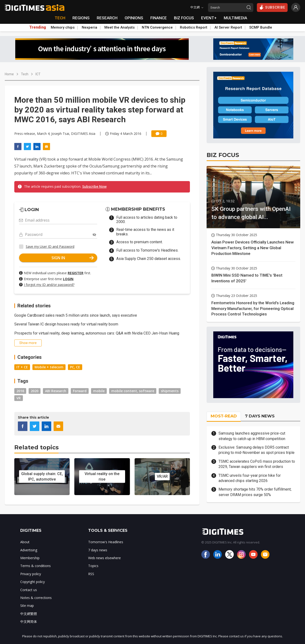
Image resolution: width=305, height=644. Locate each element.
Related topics (36, 447)
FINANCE (159, 18)
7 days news (98, 550)
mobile (99, 391)
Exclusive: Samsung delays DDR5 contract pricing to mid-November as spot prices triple (257, 450)
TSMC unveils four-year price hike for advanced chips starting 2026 (250, 478)
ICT (38, 74)
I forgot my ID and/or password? (49, 285)
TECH (60, 18)
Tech (25, 74)
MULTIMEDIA (235, 18)
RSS (91, 574)
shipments (170, 391)
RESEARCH (107, 18)
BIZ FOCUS (184, 18)
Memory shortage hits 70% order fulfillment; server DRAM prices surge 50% (255, 492)
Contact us (29, 590)
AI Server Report (228, 27)
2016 (20, 391)
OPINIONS (134, 18)
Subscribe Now (94, 186)
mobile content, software (133, 391)
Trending (38, 27)
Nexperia (89, 27)
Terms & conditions (36, 566)
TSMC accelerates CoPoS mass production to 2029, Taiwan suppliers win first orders (257, 464)
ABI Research (56, 391)
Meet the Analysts (119, 27)
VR (19, 398)
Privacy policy (31, 574)
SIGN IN (73, 258)
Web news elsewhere (104, 558)
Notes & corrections (36, 598)
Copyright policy (33, 582)
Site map (27, 606)
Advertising (29, 550)
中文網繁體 (29, 614)
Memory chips (63, 27)
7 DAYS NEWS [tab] (260, 416)
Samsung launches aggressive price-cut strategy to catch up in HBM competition (252, 436)
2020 (35, 391)
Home (9, 74)
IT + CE (22, 367)
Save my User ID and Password (50, 246)
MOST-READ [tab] (224, 416)
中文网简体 (29, 621)
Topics (93, 566)
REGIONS (81, 18)
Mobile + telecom (49, 367)
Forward (80, 391)
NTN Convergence (157, 27)
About (25, 542)
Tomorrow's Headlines (106, 542)
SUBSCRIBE (272, 7)
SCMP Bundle (261, 27)
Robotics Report (194, 27)
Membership (30, 558)
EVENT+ (209, 18)
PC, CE (75, 367)
